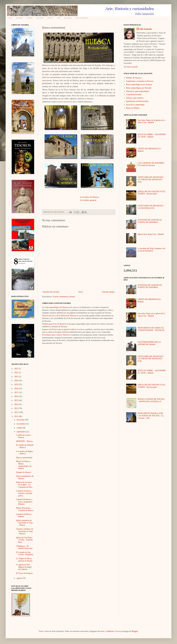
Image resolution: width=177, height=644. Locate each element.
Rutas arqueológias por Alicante (139, 88)
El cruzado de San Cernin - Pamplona (25, 553)
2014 (17, 404)
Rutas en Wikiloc (133, 108)
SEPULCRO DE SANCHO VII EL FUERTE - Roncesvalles (152, 193)
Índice (10, 18)
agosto (19, 578)
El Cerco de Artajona (24, 573)
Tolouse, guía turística (135, 98)
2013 (17, 408)
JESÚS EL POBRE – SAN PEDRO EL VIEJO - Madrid (152, 136)
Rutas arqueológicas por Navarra (139, 85)
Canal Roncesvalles (134, 95)
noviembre (21, 424)
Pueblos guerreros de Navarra (54, 324)
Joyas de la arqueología (135, 105)
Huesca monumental (24, 458)
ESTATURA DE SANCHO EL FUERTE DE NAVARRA (150, 221)
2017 (17, 392)
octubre (20, 428)
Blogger (135, 631)
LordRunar (110, 631)
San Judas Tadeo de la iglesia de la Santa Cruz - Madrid (151, 121)
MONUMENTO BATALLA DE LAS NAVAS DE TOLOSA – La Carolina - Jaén (151, 416)
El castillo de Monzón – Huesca (25, 446)
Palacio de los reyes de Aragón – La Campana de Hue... (25, 485)
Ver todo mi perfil (131, 67)
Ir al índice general (88, 200)
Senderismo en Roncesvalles (137, 101)
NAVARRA (19, 18)
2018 (17, 389)
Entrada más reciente (51, 292)
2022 (17, 373)
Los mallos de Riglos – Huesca (25, 453)
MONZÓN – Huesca (24, 441)
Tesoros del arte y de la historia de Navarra (59, 316)
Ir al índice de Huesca (89, 197)
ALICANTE (40, 18)
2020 (17, 381)
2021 (17, 377)
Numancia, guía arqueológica (138, 91)
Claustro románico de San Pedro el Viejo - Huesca (25, 531)
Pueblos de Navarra (134, 78)
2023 (17, 369)
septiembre (21, 432)
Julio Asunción (146, 29)
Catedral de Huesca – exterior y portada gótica (25, 493)
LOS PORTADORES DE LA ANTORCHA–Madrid (149, 343)
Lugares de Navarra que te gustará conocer (59, 329)
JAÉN (59, 18)
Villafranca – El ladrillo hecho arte (24, 547)
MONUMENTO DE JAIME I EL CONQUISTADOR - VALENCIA (151, 329)
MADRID (30, 18)
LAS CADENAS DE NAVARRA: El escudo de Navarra (151, 164)
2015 (17, 400)
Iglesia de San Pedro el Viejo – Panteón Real (24, 540)
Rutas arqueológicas (82, 18)
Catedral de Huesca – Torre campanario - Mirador (25, 502)
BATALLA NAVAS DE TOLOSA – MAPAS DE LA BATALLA (151, 400)
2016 (17, 396)
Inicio (81, 292)
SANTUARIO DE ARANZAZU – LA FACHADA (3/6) (151, 207)
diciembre (21, 420)
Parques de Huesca (24, 472)
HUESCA (50, 18)
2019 (17, 384)
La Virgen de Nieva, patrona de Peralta (24, 560)
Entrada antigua (108, 292)
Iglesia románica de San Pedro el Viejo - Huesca (25, 523)
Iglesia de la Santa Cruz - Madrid (151, 234)
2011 (17, 416)
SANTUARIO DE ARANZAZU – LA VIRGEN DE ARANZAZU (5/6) (151, 180)
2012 (17, 412)
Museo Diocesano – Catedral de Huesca (25, 509)
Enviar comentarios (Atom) (64, 297)
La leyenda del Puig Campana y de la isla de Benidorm (151, 250)
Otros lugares (68, 18)
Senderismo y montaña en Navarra (140, 81)
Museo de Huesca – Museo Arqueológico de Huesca (24, 465)
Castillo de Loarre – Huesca (24, 436)
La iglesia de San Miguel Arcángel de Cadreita (24, 567)
